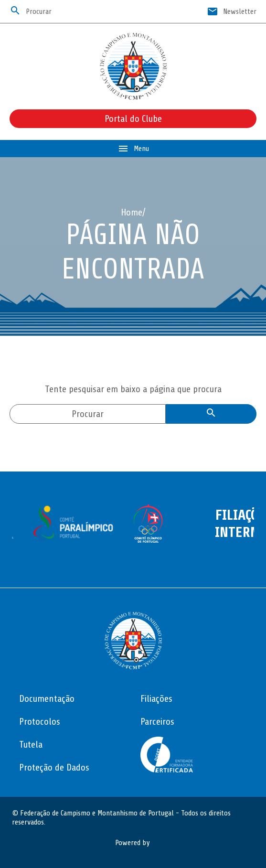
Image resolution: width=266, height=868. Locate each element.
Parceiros (157, 722)
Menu (133, 149)
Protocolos (40, 722)
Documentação (47, 699)
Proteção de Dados (54, 767)
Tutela (31, 745)
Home (132, 212)
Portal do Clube (133, 119)
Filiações (156, 699)
